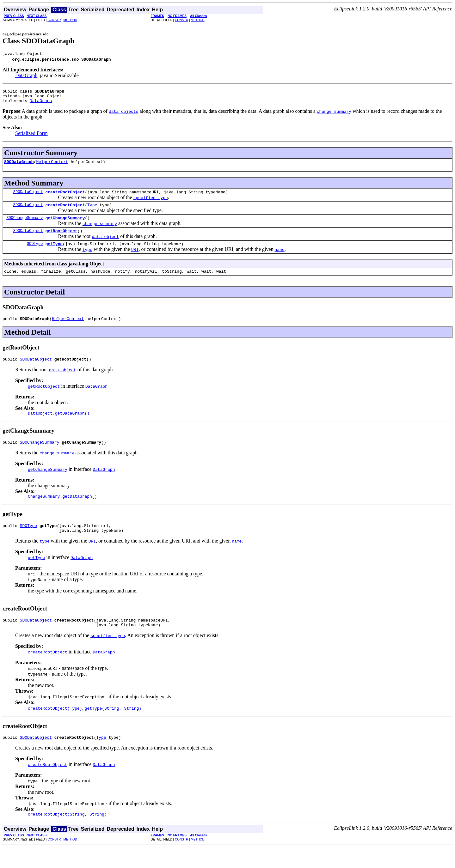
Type (92, 211)
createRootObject (65, 197)
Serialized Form (31, 137)
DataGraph (26, 76)
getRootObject (61, 239)
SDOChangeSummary (25, 225)
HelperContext (52, 166)
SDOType (35, 253)
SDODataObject (28, 197)
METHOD (70, 20)
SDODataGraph (19, 166)
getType (54, 253)
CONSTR (54, 20)
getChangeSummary (65, 225)
